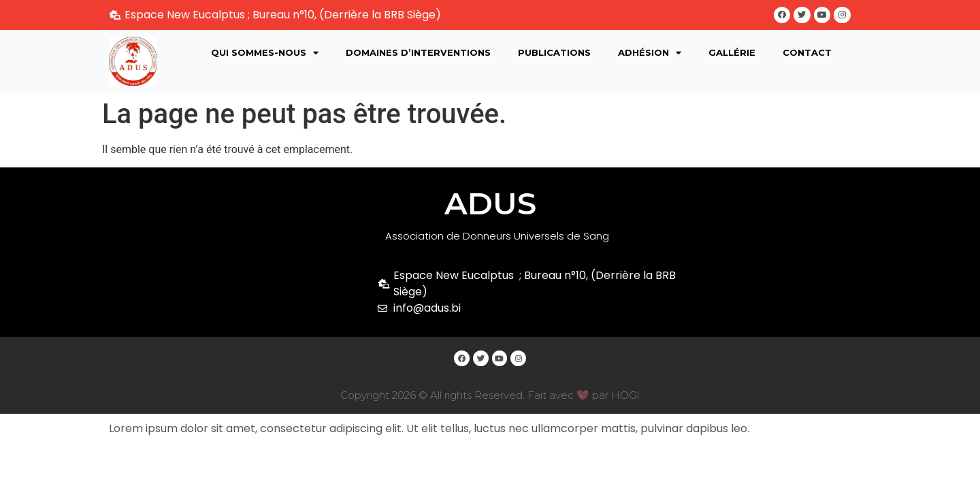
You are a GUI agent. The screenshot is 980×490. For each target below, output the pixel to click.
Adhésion (650, 55)
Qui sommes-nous (265, 55)
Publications (554, 55)
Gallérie (732, 55)
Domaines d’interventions (418, 55)
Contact (807, 55)
